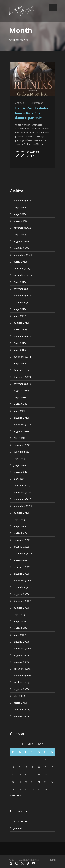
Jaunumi (18, 828)
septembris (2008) (23, 587)
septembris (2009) (23, 553)
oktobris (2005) (21, 682)
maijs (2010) (20, 526)
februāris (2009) (22, 567)
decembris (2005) (22, 669)
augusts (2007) (21, 608)
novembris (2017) (22, 296)
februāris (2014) (22, 370)
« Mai (13, 795)
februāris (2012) (22, 445)
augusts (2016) (21, 323)
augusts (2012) (21, 431)
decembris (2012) (22, 425)
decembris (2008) (22, 581)
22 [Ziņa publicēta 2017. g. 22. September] (39, 782)
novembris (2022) (22, 228)
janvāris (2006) (21, 662)
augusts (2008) (21, 594)
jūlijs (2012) (19, 438)
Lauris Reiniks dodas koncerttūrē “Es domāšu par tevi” (32, 113)
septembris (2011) (23, 452)
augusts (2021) (21, 241)
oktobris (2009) (21, 547)
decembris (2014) (22, 357)
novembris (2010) (22, 499)
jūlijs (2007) (19, 615)
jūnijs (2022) (20, 235)
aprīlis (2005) (20, 703)
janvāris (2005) (21, 716)
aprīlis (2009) (20, 560)
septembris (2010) (23, 506)
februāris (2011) (22, 486)
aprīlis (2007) (20, 628)
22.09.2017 (21, 103)
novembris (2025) (22, 201)
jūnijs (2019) (20, 282)
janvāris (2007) (21, 642)
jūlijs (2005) (19, 696)
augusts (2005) (21, 689)
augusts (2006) (21, 655)
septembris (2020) (23, 255)
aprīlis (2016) (20, 330)
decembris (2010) (22, 492)
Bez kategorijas (22, 821)
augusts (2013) (21, 391)
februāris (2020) (22, 268)
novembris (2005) (22, 676)
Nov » (20, 795)
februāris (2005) (22, 710)
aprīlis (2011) (20, 472)
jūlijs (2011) (19, 458)
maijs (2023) (20, 214)
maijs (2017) (20, 309)
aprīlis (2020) (20, 262)
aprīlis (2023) (20, 221)
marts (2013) (20, 411)
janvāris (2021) (21, 248)
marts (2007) (20, 635)
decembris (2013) (22, 377)
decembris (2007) (22, 601)
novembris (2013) (22, 384)
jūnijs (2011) (20, 465)
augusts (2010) (21, 513)
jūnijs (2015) (20, 343)
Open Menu (53, 7)
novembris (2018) (22, 289)
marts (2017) (20, 316)
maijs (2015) (20, 350)
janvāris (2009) (21, 574)
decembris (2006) (22, 648)
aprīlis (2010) (20, 533)
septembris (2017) (23, 302)
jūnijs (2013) (20, 397)
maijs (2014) (20, 363)
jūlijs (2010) (19, 520)
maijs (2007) (20, 621)
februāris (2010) (22, 540)
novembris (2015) (22, 336)
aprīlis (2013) (20, 404)
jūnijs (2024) (20, 207)
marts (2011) (20, 479)
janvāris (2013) (21, 418)
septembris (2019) (23, 275)
